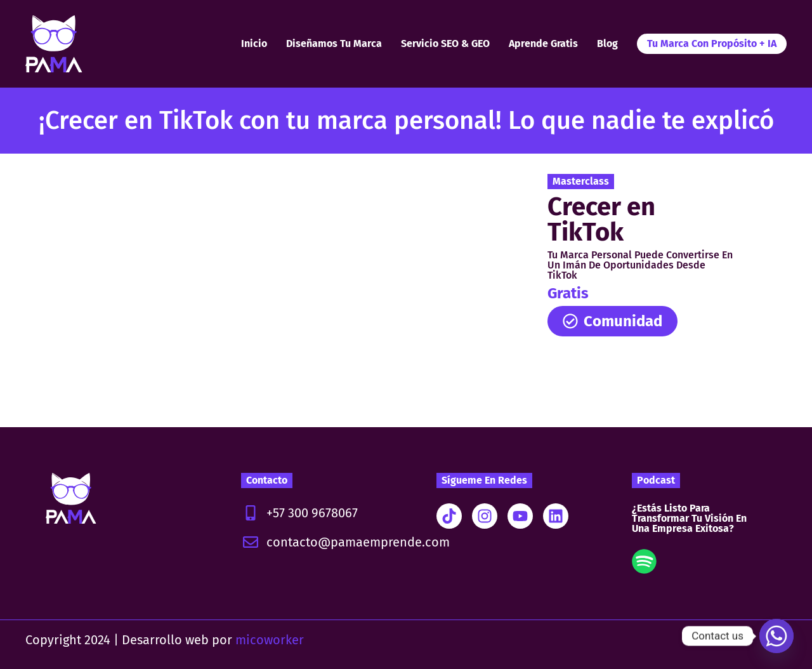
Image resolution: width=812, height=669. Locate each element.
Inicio (254, 43)
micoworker (270, 640)
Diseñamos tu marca (334, 43)
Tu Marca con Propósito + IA (712, 43)
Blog (607, 43)
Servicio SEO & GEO (445, 43)
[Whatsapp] (776, 636)
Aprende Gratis (543, 43)
